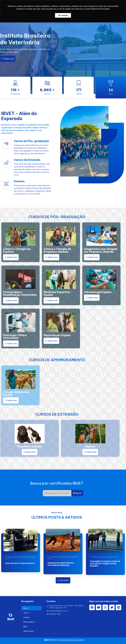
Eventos (27, 617)
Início (27, 608)
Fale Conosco (29, 631)
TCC (8, 559)
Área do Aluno (30, 622)
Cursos (27, 613)
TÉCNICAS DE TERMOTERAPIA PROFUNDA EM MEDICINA (61, 564)
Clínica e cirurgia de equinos (103, 557)
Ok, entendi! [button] (63, 15)
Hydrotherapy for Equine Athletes (20, 563)
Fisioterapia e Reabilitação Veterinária (22, 557)
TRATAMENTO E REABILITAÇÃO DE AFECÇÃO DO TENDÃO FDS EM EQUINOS (105, 564)
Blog (25, 626)
